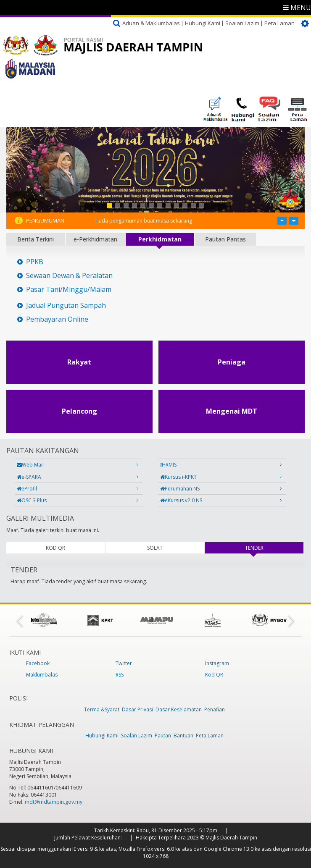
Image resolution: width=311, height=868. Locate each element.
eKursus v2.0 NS (181, 500)
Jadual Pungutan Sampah (66, 306)
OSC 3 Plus (32, 500)
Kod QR (214, 675)
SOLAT (155, 548)
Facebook (38, 663)
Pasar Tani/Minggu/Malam (69, 290)
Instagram (217, 663)
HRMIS (168, 465)
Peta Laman (279, 23)
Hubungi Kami (203, 23)
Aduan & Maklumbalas (151, 23)
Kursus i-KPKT (178, 477)
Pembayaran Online (57, 319)
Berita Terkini (36, 239)
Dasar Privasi (137, 709)
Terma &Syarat (102, 709)
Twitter (124, 663)
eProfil (27, 489)
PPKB (35, 262)
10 (185, 206)
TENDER (265, 548)
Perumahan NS (180, 489)
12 (202, 206)
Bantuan (183, 736)
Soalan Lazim (242, 23)
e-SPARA (29, 477)
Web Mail (30, 465)
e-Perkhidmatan (95, 239)
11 (193, 206)
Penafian (215, 709)
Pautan (163, 736)
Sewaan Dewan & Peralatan (69, 276)
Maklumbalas (42, 675)
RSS (120, 675)
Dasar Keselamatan (179, 709)
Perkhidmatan (160, 239)
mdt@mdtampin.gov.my (54, 802)
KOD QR (55, 548)
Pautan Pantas (225, 239)
